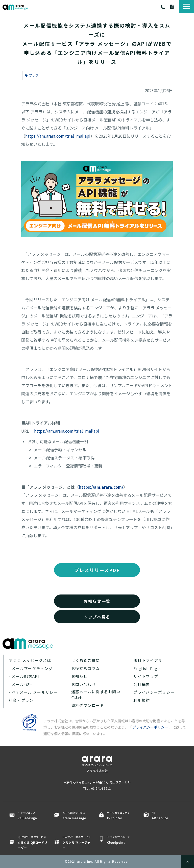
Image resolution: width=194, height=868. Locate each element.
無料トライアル (148, 660)
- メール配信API (24, 676)
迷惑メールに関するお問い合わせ (96, 695)
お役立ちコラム (86, 668)
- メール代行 (21, 684)
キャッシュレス (32, 816)
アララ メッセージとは (30, 660)
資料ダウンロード (175, 7)
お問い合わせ (84, 684)
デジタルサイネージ (122, 840)
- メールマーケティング (31, 668)
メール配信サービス (77, 816)
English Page (147, 668)
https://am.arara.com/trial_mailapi (58, 136)
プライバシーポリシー (154, 692)
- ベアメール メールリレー (33, 692)
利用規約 (142, 700)
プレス (32, 75)
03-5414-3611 (165, 7)
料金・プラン (21, 700)
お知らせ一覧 (97, 601)
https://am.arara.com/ (101, 487)
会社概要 (142, 684)
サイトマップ (146, 676)
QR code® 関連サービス (32, 842)
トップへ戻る (97, 617)
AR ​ (167, 816)
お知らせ (79, 676)
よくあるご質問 (86, 660)
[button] (186, 6)
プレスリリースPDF (97, 570)
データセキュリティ (122, 816)
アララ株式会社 (97, 771)
